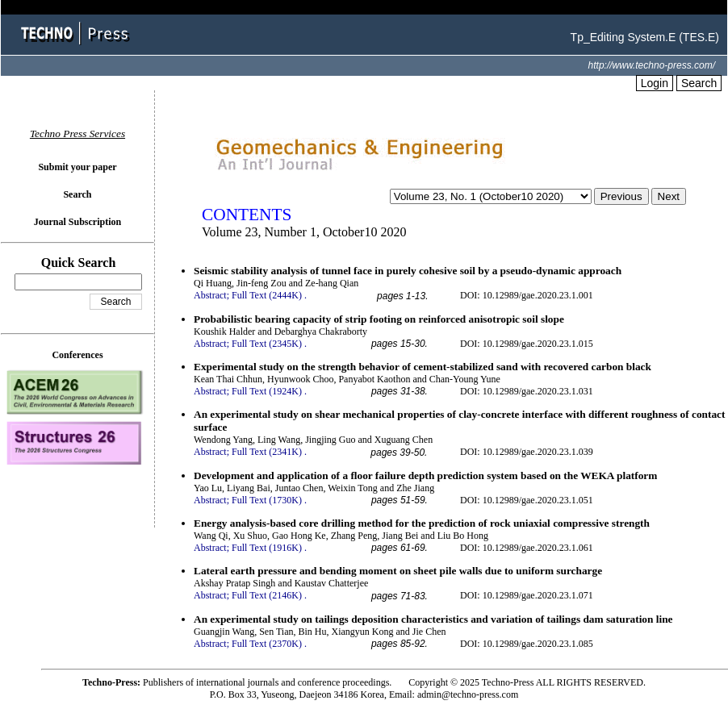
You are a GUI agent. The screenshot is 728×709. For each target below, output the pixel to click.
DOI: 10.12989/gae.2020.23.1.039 (527, 452)
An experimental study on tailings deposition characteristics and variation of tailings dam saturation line (433, 619)
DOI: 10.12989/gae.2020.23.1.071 (527, 595)
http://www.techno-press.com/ (652, 65)
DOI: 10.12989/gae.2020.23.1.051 (527, 500)
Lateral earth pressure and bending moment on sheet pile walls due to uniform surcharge (398, 571)
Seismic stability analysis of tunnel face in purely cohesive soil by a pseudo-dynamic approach (408, 271)
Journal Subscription (77, 222)
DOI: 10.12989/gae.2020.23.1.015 (527, 344)
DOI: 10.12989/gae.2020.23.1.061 (527, 548)
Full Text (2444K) (267, 295)
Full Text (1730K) (267, 500)
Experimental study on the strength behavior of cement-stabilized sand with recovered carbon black (423, 367)
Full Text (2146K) (267, 595)
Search (699, 83)
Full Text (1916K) (267, 548)
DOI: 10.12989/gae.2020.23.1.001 (527, 295)
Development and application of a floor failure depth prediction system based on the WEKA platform (425, 475)
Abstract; (211, 295)
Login (655, 83)
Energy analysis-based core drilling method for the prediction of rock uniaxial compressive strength (422, 523)
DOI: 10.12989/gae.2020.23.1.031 (527, 391)
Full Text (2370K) (267, 644)
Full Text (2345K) (267, 344)
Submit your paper (77, 167)
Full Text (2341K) (267, 452)
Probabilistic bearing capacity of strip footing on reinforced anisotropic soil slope (379, 319)
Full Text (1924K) (267, 391)
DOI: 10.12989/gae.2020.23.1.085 (527, 644)
